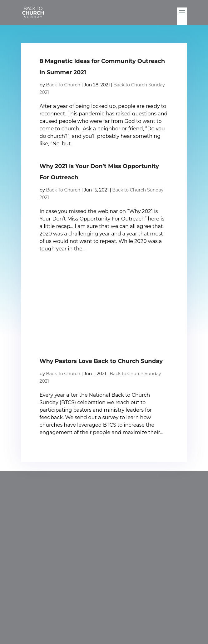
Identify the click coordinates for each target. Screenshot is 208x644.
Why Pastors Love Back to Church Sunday (101, 361)
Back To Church (63, 85)
